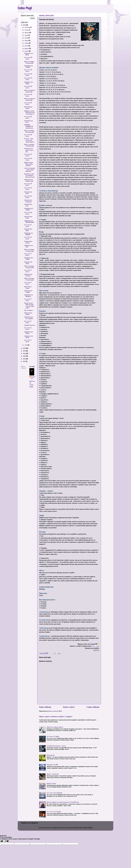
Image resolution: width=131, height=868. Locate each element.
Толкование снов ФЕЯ (52, 765)
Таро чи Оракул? (28, 310)
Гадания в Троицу (51, 784)
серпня (27, 35)
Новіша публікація (45, 707)
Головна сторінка (69, 707)
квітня (26, 46)
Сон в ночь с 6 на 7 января (54, 812)
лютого (27, 51)
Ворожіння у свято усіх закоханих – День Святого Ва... (29, 176)
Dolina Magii (25, 8)
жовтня (27, 30)
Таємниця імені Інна (29, 325)
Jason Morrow (77, 828)
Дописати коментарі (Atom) (55, 711)
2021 (24, 351)
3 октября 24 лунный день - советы (56, 746)
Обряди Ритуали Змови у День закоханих (29, 164)
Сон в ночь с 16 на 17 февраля (54, 793)
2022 (24, 348)
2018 (24, 359)
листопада (27, 27)
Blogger (90, 828)
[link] (95, 646)
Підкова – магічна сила (53, 774)
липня (26, 38)
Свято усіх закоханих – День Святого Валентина (30, 170)
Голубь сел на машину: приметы (55, 727)
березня (27, 49)
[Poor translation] (7, 841)
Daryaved (33, 378)
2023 (24, 25)
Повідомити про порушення (29, 823)
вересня (27, 33)
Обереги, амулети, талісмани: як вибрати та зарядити (56, 717)
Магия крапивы (51, 755)
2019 (24, 356)
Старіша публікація (93, 707)
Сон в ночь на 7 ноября (53, 737)
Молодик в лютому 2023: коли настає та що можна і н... (29, 113)
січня (26, 345)
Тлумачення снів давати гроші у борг (29, 150)
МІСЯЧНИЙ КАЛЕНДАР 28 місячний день (29, 127)
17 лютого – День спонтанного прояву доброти (29, 140)
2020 (24, 354)
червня (27, 41)
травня (27, 43)
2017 (24, 362)
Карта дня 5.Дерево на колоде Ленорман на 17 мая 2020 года (63, 802)
